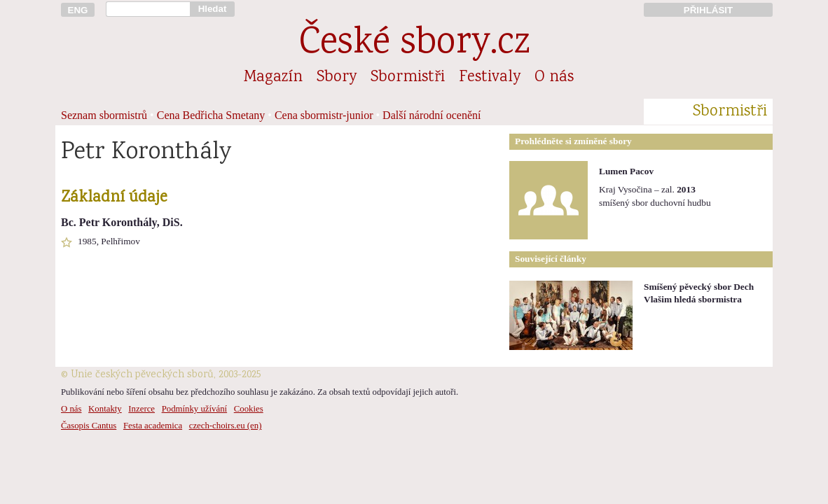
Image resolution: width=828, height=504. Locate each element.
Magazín (273, 78)
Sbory (337, 78)
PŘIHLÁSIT (708, 10)
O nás (554, 78)
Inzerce (142, 409)
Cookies (249, 409)
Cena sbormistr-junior (324, 115)
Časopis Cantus (89, 426)
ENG (78, 10)
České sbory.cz (414, 44)
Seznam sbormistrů (104, 115)
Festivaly (490, 78)
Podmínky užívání (194, 409)
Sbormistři (408, 78)
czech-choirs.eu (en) (226, 426)
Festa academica (153, 426)
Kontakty (105, 409)
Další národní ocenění (432, 115)
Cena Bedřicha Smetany (211, 115)
